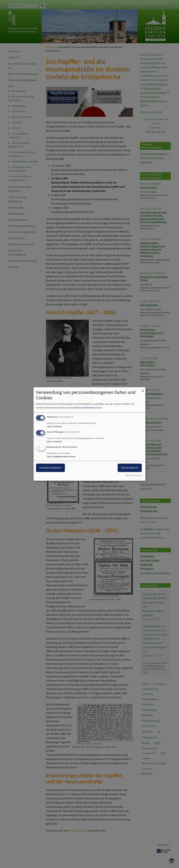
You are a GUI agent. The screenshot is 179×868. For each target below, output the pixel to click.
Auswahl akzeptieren (50, 468)
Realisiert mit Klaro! (134, 475)
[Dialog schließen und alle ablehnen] (143, 389)
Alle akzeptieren (130, 468)
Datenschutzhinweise (85, 408)
